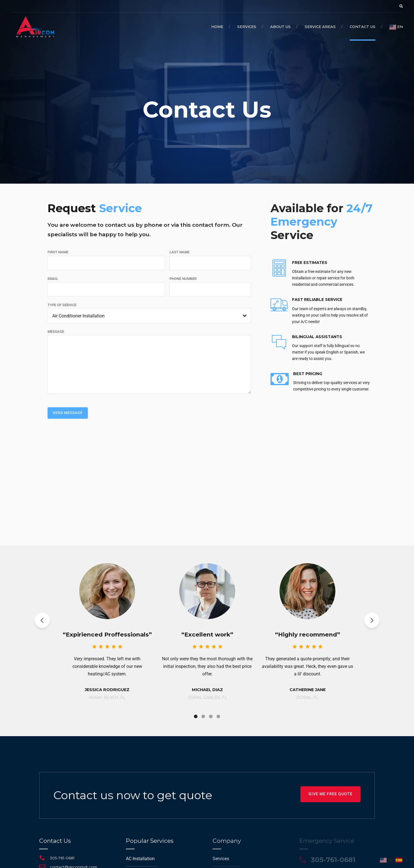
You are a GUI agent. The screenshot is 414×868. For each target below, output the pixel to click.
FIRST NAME (58, 252)
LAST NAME (179, 252)
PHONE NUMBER (183, 279)
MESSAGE (56, 332)
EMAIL (53, 279)
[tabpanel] (107, 627)
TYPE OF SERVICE (62, 305)
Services (247, 27)
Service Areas (320, 27)
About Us (280, 27)
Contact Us (363, 27)
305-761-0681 (62, 858)
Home (217, 27)
